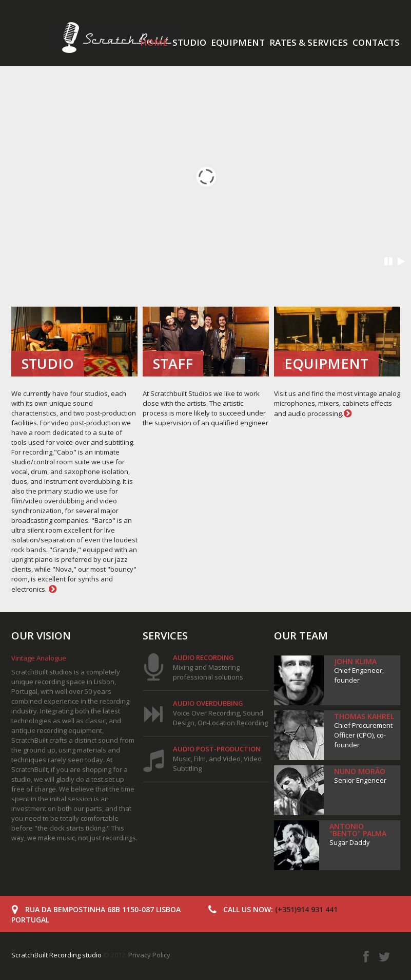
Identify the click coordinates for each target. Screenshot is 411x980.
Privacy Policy (149, 955)
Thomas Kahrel (364, 716)
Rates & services (309, 42)
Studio (189, 42)
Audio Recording (203, 657)
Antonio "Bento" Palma (358, 830)
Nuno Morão (360, 771)
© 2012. (70, 955)
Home (154, 42)
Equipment (238, 42)
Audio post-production (217, 749)
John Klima (355, 661)
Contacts (376, 42)
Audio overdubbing (208, 703)
